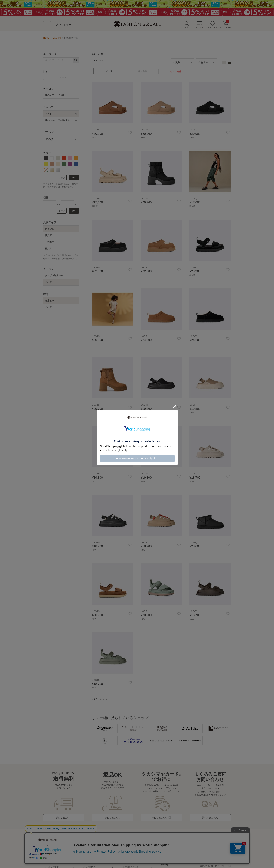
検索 (186, 26)
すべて (109, 72)
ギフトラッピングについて (173, 846)
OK (74, 179)
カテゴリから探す (52, 850)
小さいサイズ (89, 859)
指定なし (50, 230)
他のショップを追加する (57, 122)
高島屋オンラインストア (211, 850)
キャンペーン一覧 (91, 850)
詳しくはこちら (64, 819)
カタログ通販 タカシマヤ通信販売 (213, 861)
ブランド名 (53, 854)
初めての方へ (128, 846)
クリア (62, 179)
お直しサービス (168, 859)
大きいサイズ (89, 854)
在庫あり (50, 302)
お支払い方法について (132, 854)
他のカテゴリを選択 (55, 96)
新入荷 (48, 237)
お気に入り (212, 26)
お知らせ (199, 26)
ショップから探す (52, 846)
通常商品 (143, 73)
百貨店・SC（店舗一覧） (212, 854)
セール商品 (176, 73)
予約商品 (50, 243)
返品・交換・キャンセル (133, 859)
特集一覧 (87, 846)
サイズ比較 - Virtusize (171, 854)
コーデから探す (51, 863)
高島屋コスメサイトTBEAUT (213, 846)
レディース (61, 79)
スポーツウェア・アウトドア (96, 863)
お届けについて (129, 850)
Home (46, 39)
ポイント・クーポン (131, 863)
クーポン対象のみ (54, 277)
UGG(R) (49, 115)
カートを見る (225, 26)
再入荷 (48, 250)
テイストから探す (52, 859)
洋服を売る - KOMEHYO (172, 850)
